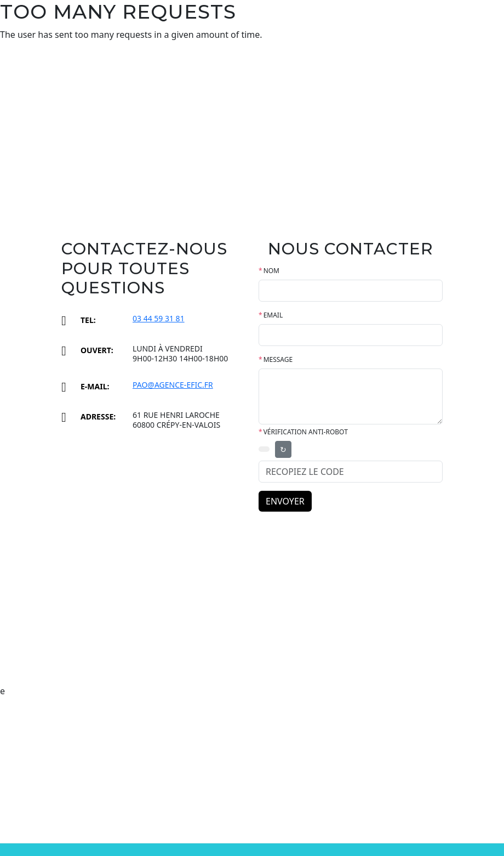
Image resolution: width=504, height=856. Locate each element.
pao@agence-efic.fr (173, 385)
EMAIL (271, 315)
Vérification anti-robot (303, 432)
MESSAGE (276, 359)
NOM (269, 271)
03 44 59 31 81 (159, 318)
